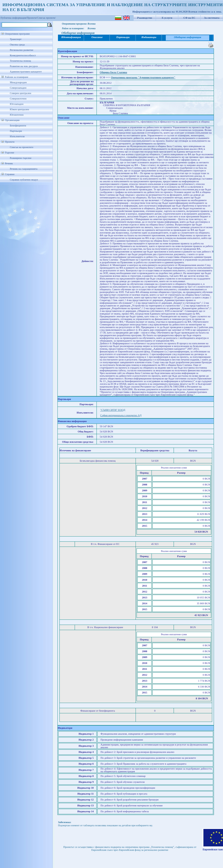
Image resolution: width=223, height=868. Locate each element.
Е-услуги (167, 18)
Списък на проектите (22, 147)
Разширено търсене (21, 158)
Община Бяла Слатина (113, 72)
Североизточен (18, 99)
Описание (97, 37)
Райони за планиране (17, 77)
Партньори (16, 131)
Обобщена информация (188, 37)
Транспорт (16, 39)
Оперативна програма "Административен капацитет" (143, 77)
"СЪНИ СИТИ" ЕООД (113, 410)
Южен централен (19, 109)
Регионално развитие (22, 50)
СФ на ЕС (189, 18)
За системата (212, 18)
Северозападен (18, 88)
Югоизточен (17, 115)
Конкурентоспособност (23, 55)
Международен (18, 82)
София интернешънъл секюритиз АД (121, 415)
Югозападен (17, 104)
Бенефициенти (18, 126)
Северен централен (21, 93)
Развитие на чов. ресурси (24, 66)
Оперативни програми (17, 34)
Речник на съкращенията (24, 169)
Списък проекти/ (46, 18)
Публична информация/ (14, 18)
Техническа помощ (20, 61)
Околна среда (17, 45)
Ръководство (145, 18)
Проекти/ (32, 18)
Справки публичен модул (24, 180)
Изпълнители (17, 136)
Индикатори (149, 37)
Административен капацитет (26, 72)
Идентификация (71, 37)
